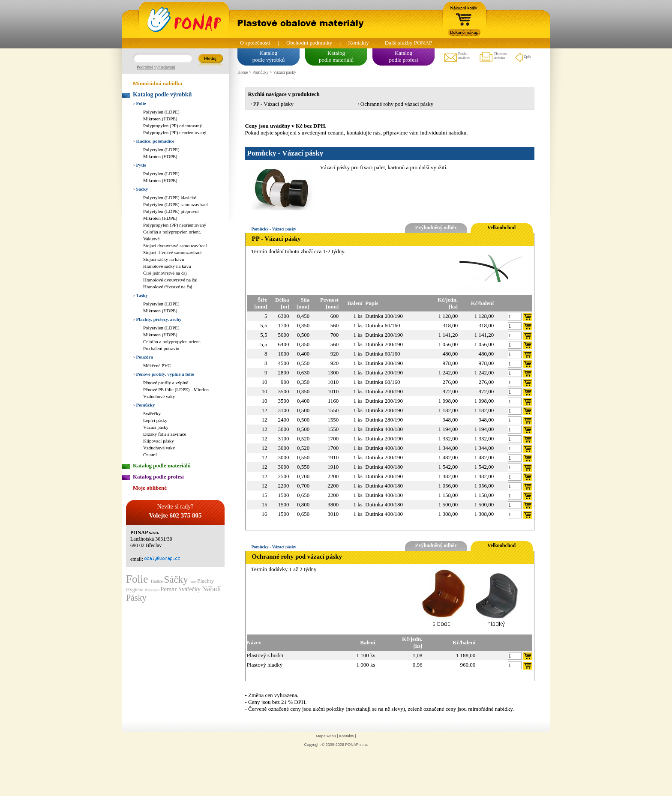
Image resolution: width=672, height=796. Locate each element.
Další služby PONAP (409, 43)
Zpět (523, 57)
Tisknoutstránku (493, 57)
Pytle (139, 165)
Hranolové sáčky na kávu (167, 266)
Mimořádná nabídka (157, 83)
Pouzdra (143, 357)
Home (243, 72)
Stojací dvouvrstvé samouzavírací (175, 245)
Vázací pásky (156, 427)
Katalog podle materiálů (162, 465)
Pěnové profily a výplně (166, 383)
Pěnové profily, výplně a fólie (163, 374)
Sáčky (141, 189)
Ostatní (150, 455)
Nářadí (212, 589)
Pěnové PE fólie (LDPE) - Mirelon (176, 389)
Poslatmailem (456, 57)
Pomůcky (144, 405)
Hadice (157, 581)
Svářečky (152, 413)
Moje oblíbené (150, 488)
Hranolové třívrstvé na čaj (168, 287)
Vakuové (151, 239)
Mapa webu (326, 736)
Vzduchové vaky (159, 396)
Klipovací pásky (159, 441)
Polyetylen (153, 590)
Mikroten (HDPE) (160, 119)
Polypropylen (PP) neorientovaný (175, 132)
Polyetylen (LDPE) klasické (169, 198)
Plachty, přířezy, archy (157, 319)
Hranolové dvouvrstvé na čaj (170, 280)
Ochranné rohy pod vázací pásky (397, 104)
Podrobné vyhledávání (156, 67)
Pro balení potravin (161, 348)
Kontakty (358, 43)
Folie (139, 103)
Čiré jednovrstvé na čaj (165, 273)
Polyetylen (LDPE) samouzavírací (175, 204)
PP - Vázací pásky (273, 104)
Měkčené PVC (157, 365)
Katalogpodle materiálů (336, 56)
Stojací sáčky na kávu (164, 259)
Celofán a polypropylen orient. (172, 232)
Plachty (205, 581)
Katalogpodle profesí (403, 56)
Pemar (169, 589)
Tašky (140, 295)
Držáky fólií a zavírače (165, 434)
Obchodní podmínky (309, 43)
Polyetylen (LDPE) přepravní (171, 211)
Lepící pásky (155, 420)
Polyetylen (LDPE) (161, 112)
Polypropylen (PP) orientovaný (172, 126)
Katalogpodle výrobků (268, 56)
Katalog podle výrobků (162, 94)
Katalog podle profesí (158, 477)
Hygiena (135, 590)
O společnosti (255, 43)
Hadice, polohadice (154, 141)
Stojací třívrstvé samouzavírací (172, 252)
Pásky (136, 598)
